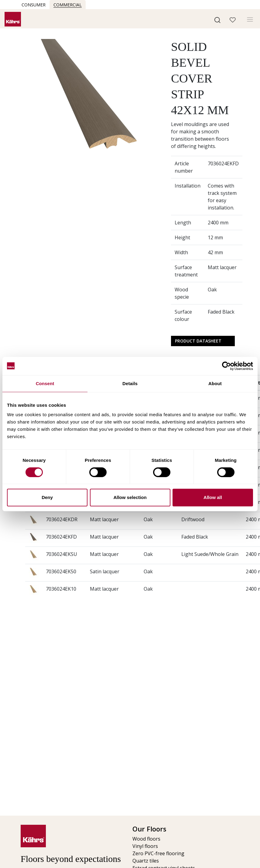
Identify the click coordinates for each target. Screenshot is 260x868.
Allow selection (130, 497)
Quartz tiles (146, 861)
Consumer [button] (34, 5)
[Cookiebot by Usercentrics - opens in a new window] (226, 366)
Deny (47, 497)
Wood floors (146, 839)
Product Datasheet (198, 341)
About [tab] (215, 383)
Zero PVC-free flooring (158, 853)
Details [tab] (130, 383)
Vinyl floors (145, 846)
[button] (217, 19)
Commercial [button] (68, 5)
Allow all (213, 497)
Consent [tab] (45, 383)
